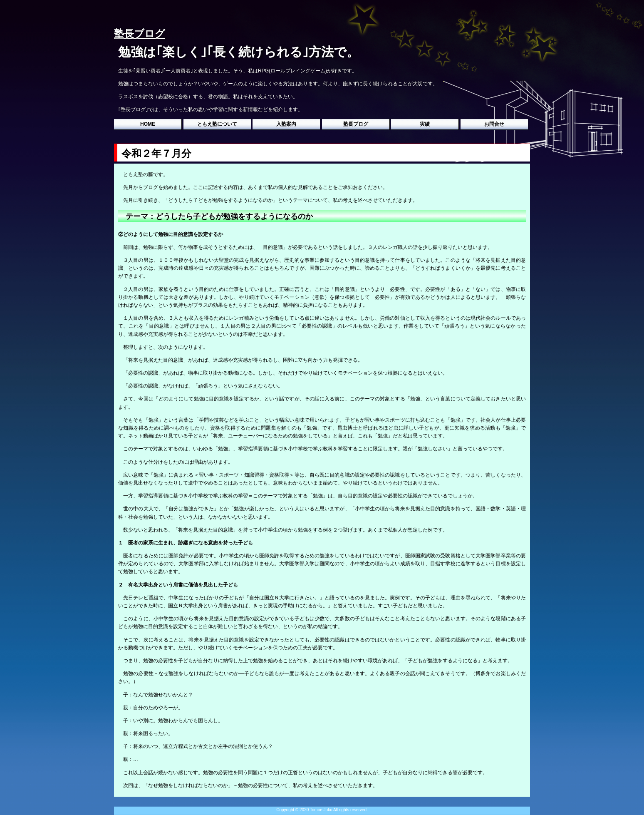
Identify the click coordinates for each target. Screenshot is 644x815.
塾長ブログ (356, 124)
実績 (425, 124)
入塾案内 (286, 124)
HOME (148, 124)
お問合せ (494, 124)
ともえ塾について (217, 124)
